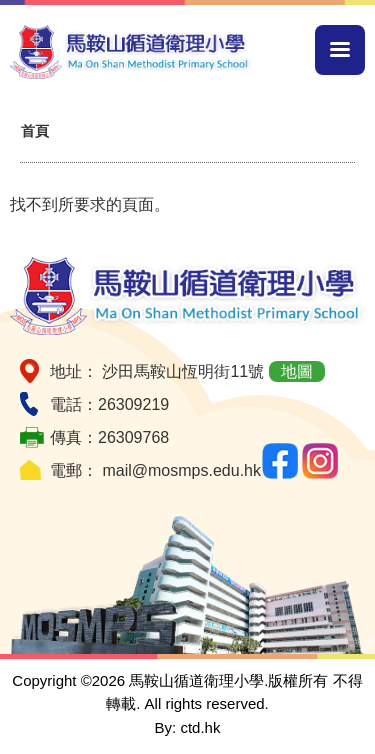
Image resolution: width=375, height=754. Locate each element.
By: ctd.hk (188, 727)
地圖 (297, 371)
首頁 (35, 131)
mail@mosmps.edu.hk (181, 470)
